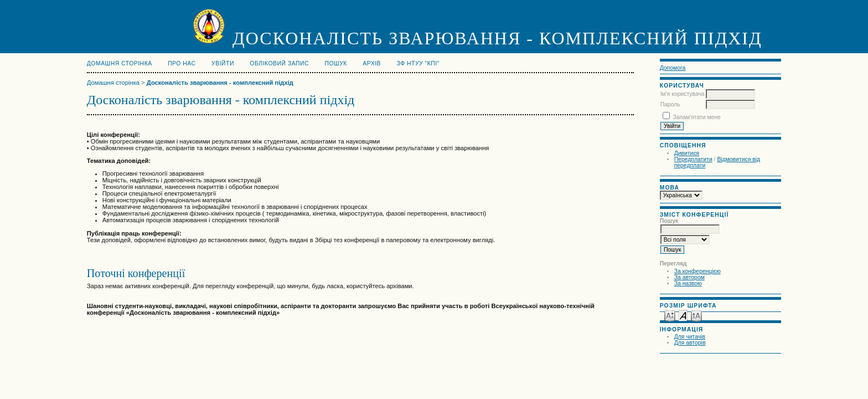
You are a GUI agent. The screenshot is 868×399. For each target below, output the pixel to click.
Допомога (673, 68)
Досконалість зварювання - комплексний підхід (220, 83)
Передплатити (693, 159)
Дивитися (687, 153)
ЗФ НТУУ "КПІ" (418, 63)
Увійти (223, 63)
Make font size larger (696, 315)
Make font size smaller (670, 315)
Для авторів (690, 343)
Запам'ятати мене (697, 117)
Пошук (336, 63)
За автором (689, 277)
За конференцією (697, 271)
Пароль (670, 104)
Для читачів (690, 337)
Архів (372, 63)
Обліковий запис (279, 63)
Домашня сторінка (120, 63)
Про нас (182, 63)
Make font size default (683, 315)
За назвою (688, 283)
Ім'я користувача (683, 94)
